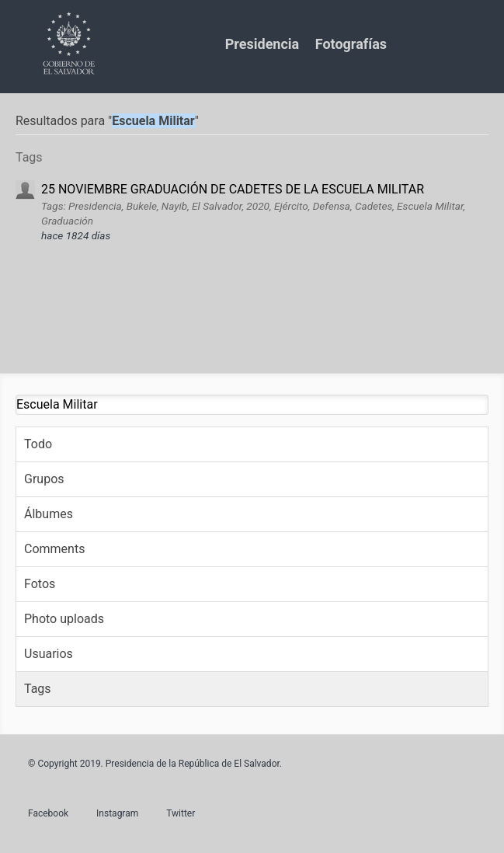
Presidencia (262, 44)
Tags (38, 689)
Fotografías (351, 44)
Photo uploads (64, 619)
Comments (54, 549)
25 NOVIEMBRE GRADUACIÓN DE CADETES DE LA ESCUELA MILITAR (233, 189)
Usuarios (49, 654)
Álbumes (49, 514)
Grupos (44, 479)
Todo (38, 444)
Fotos (40, 584)
